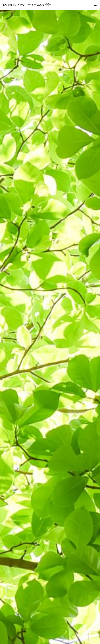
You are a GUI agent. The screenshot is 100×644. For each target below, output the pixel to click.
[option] (50, 62)
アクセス (50, 628)
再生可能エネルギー (50, 612)
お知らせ (50, 607)
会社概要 (50, 601)
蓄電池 (50, 623)
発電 (50, 618)
